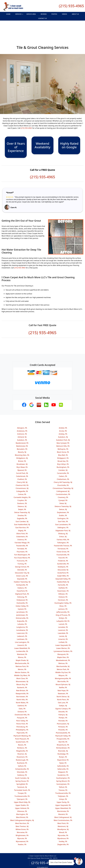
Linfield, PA (63, 626)
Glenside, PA (22, 553)
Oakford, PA (22, 689)
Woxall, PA (63, 816)
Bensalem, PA (22, 433)
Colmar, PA (22, 478)
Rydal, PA (63, 747)
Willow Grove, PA (22, 813)
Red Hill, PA (63, 725)
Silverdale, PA (22, 756)
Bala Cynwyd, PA (63, 427)
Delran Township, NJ (22, 496)
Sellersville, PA (63, 753)
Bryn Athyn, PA (63, 448)
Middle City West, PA (22, 659)
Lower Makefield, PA (22, 632)
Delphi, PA (22, 493)
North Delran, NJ (63, 680)
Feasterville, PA (22, 529)
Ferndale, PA (22, 532)
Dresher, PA (22, 499)
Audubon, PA (22, 424)
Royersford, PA (63, 744)
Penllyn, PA (63, 701)
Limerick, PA (63, 623)
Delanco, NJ (22, 490)
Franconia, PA (22, 544)
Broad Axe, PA (63, 445)
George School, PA (22, 550)
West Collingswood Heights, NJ (22, 804)
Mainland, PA (22, 638)
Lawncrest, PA (22, 617)
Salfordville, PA (63, 750)
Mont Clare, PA (22, 662)
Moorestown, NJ (22, 665)
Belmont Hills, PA (63, 430)
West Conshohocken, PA (63, 804)
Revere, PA (22, 728)
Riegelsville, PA (22, 734)
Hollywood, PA (22, 584)
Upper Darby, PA (63, 786)
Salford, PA (22, 750)
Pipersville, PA (22, 716)
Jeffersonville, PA (63, 596)
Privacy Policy (34, 856)
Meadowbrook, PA (63, 644)
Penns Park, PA (22, 707)
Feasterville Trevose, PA (63, 529)
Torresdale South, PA (22, 774)
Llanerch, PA (22, 629)
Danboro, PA (22, 487)
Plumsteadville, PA (63, 716)
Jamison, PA (63, 593)
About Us (75, 14)
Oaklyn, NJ (63, 689)
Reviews (44, 14)
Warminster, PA (63, 795)
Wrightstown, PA (22, 819)
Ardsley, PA (63, 418)
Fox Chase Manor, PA (22, 541)
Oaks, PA (22, 692)
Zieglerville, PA (63, 828)
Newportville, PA (22, 677)
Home (8, 14)
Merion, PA (22, 653)
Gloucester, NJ (63, 553)
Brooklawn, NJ (22, 448)
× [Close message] (73, 861)
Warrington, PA (22, 798)
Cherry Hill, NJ (22, 466)
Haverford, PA (22, 575)
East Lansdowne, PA (63, 508)
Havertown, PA (63, 575)
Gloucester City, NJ (22, 556)
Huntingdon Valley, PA (63, 587)
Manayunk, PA (63, 638)
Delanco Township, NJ (63, 490)
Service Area (31, 14)
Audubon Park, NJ (63, 424)
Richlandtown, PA (63, 731)
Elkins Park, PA (22, 517)
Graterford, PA (63, 556)
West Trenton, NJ (22, 810)
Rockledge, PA (63, 738)
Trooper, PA (22, 777)
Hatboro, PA (22, 571)
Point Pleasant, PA (22, 722)
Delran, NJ (63, 493)
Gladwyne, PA (63, 550)
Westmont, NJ (63, 810)
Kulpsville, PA (22, 605)
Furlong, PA (22, 547)
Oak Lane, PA (63, 686)
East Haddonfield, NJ (22, 508)
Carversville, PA (63, 457)
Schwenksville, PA (22, 753)
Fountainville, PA (63, 538)
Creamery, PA (63, 481)
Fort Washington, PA (22, 538)
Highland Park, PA (22, 578)
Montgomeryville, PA (63, 662)
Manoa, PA (22, 641)
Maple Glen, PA (63, 641)
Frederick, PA (63, 544)
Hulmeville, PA (22, 587)
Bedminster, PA (22, 430)
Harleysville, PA (22, 568)
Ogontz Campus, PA (63, 692)
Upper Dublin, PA (22, 789)
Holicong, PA (22, 581)
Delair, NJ (63, 487)
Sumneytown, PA (63, 768)
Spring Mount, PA (63, 765)
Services (19, 15)
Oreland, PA (22, 695)
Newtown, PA (63, 677)
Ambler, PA (63, 412)
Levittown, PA (22, 623)
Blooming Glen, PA (22, 439)
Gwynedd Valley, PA (63, 562)
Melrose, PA (63, 647)
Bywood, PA (22, 454)
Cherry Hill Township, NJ (63, 466)
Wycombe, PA (63, 819)
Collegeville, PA (22, 475)
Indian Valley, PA (22, 590)
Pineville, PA (63, 713)
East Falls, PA (63, 505)
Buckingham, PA (63, 451)
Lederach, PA (22, 620)
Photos (54, 14)
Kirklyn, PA (63, 602)
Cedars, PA (63, 460)
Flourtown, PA (22, 535)
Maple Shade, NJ (22, 644)
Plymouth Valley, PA (63, 719)
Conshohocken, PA (63, 478)
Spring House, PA (22, 765)
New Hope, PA (63, 674)
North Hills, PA (22, 683)
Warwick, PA (63, 798)
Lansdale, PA (63, 611)
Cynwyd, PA (63, 484)
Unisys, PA (63, 783)
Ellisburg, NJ (63, 517)
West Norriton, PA (22, 807)
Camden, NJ (63, 454)
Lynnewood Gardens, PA (63, 635)
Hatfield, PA (63, 571)
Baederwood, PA (22, 427)
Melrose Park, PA (22, 650)
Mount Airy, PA (22, 668)
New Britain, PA (22, 674)
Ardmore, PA (22, 418)
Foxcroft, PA (63, 541)
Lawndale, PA (63, 617)
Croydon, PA (22, 484)
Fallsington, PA (63, 526)
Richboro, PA (22, 731)
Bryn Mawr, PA (22, 451)
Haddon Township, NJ (22, 565)
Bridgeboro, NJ (22, 442)
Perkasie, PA (63, 710)
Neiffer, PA (63, 671)
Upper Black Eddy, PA (22, 786)
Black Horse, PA (63, 436)
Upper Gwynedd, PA (63, 789)
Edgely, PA (22, 514)
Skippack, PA (63, 756)
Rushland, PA (22, 747)
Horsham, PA (63, 584)
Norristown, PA (22, 680)
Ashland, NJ (22, 421)
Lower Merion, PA (63, 632)
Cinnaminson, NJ (22, 472)
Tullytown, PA (63, 780)
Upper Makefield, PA (63, 792)
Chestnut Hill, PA (22, 469)
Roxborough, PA (22, 744)
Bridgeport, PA (63, 442)
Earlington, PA (63, 502)
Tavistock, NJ (22, 771)
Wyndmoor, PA (63, 822)
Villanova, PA (22, 795)
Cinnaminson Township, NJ (63, 472)
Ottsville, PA (63, 695)
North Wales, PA (22, 686)
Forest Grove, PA (63, 535)
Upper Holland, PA (22, 792)
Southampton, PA (63, 762)
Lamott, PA (63, 608)
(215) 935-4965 (71, 6)
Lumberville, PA (22, 635)
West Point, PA (63, 807)
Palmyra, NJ (63, 698)
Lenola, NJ (63, 620)
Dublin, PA (63, 499)
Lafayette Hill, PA (63, 605)
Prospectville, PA (63, 722)
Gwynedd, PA (22, 562)
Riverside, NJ (63, 734)
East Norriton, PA (22, 511)
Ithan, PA (63, 590)
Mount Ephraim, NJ (63, 668)
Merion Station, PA (22, 656)
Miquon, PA (63, 659)
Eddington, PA (63, 511)
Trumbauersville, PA (63, 777)
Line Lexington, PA (22, 626)
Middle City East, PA (63, 656)
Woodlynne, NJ (63, 813)
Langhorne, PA (22, 611)
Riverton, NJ (22, 738)
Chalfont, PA (22, 463)
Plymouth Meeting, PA (22, 719)
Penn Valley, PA (22, 704)
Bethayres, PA (63, 433)
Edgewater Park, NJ (63, 514)
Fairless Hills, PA (63, 523)
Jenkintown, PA (22, 599)
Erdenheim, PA (22, 520)
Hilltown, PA (63, 578)
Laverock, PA (63, 614)
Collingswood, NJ (63, 475)
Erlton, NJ (63, 520)
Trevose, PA (63, 774)
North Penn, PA (63, 683)
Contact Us (42, 18)
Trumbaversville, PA (22, 780)
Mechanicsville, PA (22, 647)
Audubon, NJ (63, 421)
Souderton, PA (63, 759)
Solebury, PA (22, 759)
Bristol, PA (22, 445)
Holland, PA (63, 581)
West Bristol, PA (22, 801)
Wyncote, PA (22, 822)
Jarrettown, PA (22, 596)
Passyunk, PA (22, 701)
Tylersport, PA (22, 783)
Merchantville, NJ (63, 650)
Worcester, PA (22, 816)
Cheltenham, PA (63, 463)
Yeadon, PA (22, 828)
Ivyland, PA (22, 593)
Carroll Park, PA (22, 457)
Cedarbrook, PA (22, 460)
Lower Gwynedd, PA (63, 629)
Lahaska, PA (22, 608)
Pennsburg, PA (22, 710)
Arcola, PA (63, 415)
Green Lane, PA (22, 559)
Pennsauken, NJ (63, 707)
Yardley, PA (63, 825)
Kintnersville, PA (22, 602)
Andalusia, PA (22, 415)
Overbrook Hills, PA (22, 698)
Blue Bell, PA (63, 439)
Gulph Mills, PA (63, 559)
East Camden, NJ (22, 505)
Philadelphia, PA (22, 713)
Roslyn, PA (63, 741)
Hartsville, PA (63, 568)
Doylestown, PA (63, 496)
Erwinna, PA (22, 523)
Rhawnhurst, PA (63, 728)
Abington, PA (22, 412)
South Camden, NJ (22, 762)
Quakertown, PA (22, 725)
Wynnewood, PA (22, 825)
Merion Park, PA (63, 653)
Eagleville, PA (22, 502)
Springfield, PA (22, 768)
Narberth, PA (22, 671)
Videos (64, 14)
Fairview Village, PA (22, 526)
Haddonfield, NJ (63, 565)
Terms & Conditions (49, 856)
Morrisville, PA (63, 665)
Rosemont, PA (22, 741)
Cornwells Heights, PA (22, 481)
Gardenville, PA (63, 547)
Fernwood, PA (63, 532)
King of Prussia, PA (63, 599)
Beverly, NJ (22, 436)
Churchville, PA (63, 469)
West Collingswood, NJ (63, 801)
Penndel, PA (63, 704)
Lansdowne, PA (22, 614)
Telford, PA (63, 771)
